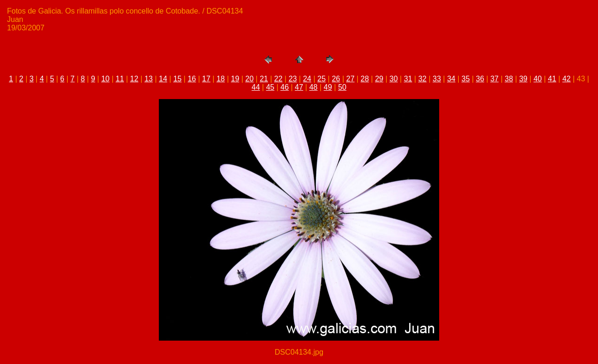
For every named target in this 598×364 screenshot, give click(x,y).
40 (538, 79)
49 (328, 87)
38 (509, 79)
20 (249, 79)
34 (451, 79)
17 (206, 79)
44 (256, 87)
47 (299, 87)
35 (466, 79)
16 (192, 79)
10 (106, 79)
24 (307, 79)
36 (480, 79)
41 (552, 79)
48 (313, 87)
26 (336, 79)
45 (270, 87)
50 (342, 87)
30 (394, 79)
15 (178, 79)
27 (350, 79)
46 (285, 87)
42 (567, 79)
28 (365, 79)
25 (321, 79)
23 (293, 79)
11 (120, 79)
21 (264, 79)
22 (278, 79)
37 (494, 79)
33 (437, 79)
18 (221, 79)
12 (134, 79)
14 (163, 79)
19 (235, 79)
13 (149, 79)
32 (422, 79)
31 (408, 79)
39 (523, 79)
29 (379, 79)
